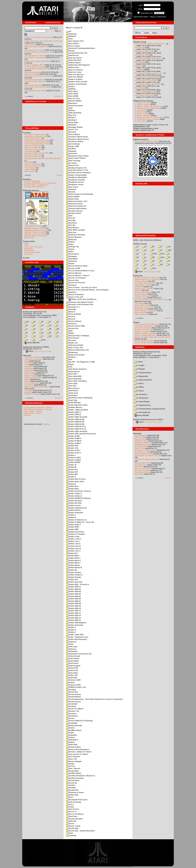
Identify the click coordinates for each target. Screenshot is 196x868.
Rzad (69, 833)
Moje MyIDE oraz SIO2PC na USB (148, 456)
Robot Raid (72, 673)
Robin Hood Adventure (76, 639)
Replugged (72, 259)
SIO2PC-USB (140, 437)
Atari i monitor (30, 171)
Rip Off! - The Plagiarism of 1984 (80, 362)
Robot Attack (73, 658)
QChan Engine (30, 169)
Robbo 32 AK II (73, 453)
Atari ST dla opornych (33, 164)
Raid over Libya (74, 72)
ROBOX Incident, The (76, 687)
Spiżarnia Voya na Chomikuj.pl (36, 236)
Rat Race (71, 149)
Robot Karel (72, 663)
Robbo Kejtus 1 (74, 525)
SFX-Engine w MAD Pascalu (35, 135)
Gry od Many (140, 88)
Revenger (71, 309)
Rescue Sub (72, 280)
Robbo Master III (74, 568)
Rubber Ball (72, 795)
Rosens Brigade (74, 761)
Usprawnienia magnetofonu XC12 (37, 140)
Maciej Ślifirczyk (141, 309)
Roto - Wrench (73, 768)
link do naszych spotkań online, (146, 141)
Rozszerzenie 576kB (142, 463)
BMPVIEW (28, 162)
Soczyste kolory (141, 465)
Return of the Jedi (75, 297)
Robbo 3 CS (72, 448)
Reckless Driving (74, 211)
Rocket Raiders (73, 697)
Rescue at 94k (73, 268)
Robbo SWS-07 (73, 601)
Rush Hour (72, 816)
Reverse (71, 312)
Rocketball (72, 704)
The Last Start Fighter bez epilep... (148, 84)
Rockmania (72, 716)
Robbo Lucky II (73, 539)
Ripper (70, 364)
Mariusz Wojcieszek (142, 292)
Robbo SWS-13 (73, 615)
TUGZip (48, 351)
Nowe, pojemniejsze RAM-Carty (147, 324)
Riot (69, 360)
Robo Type (72, 647)
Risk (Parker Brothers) (76, 369)
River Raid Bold (74, 379)
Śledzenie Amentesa (142, 296)
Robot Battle (72, 661)
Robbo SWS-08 (73, 603)
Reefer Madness (74, 237)
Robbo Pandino (74, 572)
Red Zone (71, 232)
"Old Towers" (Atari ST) (33, 357)
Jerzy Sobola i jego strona (144, 95)
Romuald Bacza (141, 294)
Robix (70, 644)
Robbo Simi (72, 579)
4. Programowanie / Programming (147, 108)
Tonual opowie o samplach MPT (36, 69)
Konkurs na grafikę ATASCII (145, 92)
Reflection (71, 240)
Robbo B (71, 484)
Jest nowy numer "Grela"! (34, 50)
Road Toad (72, 400)
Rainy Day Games (74, 106)
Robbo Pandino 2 (74, 575)
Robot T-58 (72, 675)
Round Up (71, 783)
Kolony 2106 (29, 374)
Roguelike (71, 735)
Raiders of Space (74, 79)
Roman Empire (73, 747)
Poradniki (27, 133)
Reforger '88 (72, 247)
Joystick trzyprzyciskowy (144, 454)
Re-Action (71, 163)
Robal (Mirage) (73, 402)
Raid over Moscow (75, 75)
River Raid (72, 374)
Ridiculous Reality (75, 345)
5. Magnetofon (141, 376)
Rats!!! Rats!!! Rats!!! (76, 158)
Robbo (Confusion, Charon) (78, 491)
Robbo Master (73, 565)
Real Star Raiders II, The (77, 170)
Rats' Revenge (73, 161)
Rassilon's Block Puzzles (77, 139)
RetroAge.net (140, 47)
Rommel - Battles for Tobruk (79, 752)
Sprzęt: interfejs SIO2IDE (144, 341)
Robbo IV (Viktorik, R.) (76, 520)
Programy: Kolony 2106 (144, 330)
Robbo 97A (72, 470)
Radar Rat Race (74, 60)
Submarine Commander (33, 359)
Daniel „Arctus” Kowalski (144, 289)
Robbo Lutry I (73, 541)
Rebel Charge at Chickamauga (79, 194)
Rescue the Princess (76, 283)
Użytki (146, 33)
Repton (70, 264)
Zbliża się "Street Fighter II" (35, 81)
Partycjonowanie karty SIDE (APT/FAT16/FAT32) (43, 158)
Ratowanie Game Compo (77, 156)
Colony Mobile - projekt (32, 413)
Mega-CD (138, 66)
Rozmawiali (138, 276)
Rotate (70, 764)
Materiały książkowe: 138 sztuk (36, 230)
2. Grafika (139, 365)
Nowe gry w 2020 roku (33, 146)
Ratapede (71, 151)
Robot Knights (73, 666)
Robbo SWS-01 (73, 587)
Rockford (71, 706)
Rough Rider (72, 771)
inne (42, 340)
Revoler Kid (72, 328)
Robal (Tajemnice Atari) (77, 405)
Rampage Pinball (74, 127)
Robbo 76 (71, 465)
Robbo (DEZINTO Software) (78, 498)
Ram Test (71, 115)
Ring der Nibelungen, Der (77, 350)
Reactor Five (72, 165)
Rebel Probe (72, 199)
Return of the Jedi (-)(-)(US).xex (83, 299)
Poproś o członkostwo (158, 17)
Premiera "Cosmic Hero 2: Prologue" (38, 76)
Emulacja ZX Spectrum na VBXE (37, 153)
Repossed (71, 261)
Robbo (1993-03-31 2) (76, 429)
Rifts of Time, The (74, 348)
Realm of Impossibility (76, 175)
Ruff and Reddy (74, 802)
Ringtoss (71, 357)
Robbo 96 (71, 467)
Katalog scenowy (140, 244)
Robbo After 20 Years (76, 479)
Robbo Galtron (73, 510)
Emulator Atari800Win (32, 181)
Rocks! (70, 718)
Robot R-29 (72, 668)
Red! (69, 216)
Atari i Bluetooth (141, 435)
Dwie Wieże (29, 385)
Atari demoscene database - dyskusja (38, 409)
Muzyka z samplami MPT (34, 65)
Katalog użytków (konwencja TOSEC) (148, 420)
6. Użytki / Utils (140, 112)
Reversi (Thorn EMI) (75, 326)
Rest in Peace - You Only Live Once (81, 287)
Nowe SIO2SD (140, 439)
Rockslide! (72, 723)
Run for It (71, 812)
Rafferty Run (72, 67)
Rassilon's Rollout (75, 141)
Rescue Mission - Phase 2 (78, 275)
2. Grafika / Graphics (142, 104)
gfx (169, 250)
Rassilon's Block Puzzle (77, 137)
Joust (26, 365)
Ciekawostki (139, 69)
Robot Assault (73, 656)
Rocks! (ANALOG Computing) (79, 721)
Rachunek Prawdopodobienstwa (80, 48)
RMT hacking (140, 62)
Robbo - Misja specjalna (77, 410)
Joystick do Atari (141, 446)
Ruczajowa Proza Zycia (77, 800)
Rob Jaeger (139, 303)
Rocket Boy (72, 692)
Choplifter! (28, 363)
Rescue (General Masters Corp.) (80, 271)
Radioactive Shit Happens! (78, 65)
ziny (153, 268)
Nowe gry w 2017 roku (33, 149)
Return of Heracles (75, 294)
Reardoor (71, 189)
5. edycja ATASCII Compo (34, 67)
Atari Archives (29, 250)
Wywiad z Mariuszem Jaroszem (147, 277)
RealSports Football (75, 180)
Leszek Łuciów (140, 298)
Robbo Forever (30, 372)
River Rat (71, 386)
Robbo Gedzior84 (74, 513)
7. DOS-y (139, 383)
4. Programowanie (143, 373)
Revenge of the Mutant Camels (80, 302)
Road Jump (72, 393)
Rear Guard (72, 187)
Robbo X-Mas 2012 (75, 635)
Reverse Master (74, 314)
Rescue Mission (74, 273)
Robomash (72, 651)
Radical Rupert (73, 63)
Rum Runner (72, 809)
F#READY (139, 287)
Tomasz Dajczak (141, 281)
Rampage (71, 125)
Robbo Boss (72, 486)
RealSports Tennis (75, 185)
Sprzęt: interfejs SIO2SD (144, 343)
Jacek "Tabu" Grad (142, 305)
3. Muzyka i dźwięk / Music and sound (149, 106)
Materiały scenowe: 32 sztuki (35, 228)
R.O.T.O (70, 766)
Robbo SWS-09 (73, 606)
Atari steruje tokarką (142, 472)
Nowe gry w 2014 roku (33, 166)
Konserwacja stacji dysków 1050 (37, 142)
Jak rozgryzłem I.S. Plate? (34, 56)
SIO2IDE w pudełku (142, 470)
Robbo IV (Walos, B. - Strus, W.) (80, 522)
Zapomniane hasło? (141, 17)
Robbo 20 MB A (74, 438)
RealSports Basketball (76, 177)
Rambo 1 (71, 117)
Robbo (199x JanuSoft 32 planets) (81, 434)
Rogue (70, 733)
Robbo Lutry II (73, 544)
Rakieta (70, 110)
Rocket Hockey (73, 694)
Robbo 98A (72, 474)
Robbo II (71, 515)
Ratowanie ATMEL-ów (143, 443)
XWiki (26, 245)
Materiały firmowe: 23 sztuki (35, 232)
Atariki (27, 243)
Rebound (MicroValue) (76, 208)
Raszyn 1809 (72, 146)
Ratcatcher (72, 153)
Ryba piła (71, 821)
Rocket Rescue (73, 702)
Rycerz (70, 824)
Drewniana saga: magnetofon (36, 46)
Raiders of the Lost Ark (77, 82)
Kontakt (26, 258)
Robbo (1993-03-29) (75, 422)
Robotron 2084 (73, 680)
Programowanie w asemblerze (146, 81)
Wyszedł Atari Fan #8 (32, 85)
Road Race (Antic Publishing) (79, 398)
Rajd (69, 108)
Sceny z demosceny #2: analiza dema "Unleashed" (44, 41)
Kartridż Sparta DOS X (33, 138)
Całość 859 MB (141, 415)
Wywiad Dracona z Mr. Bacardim (147, 279)
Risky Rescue (73, 371)
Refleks (70, 242)
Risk (69, 367)
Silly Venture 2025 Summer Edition (38, 87)
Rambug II (71, 120)
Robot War (72, 678)
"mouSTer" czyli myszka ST (145, 326)
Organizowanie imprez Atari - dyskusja (38, 408)
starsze (60, 175)
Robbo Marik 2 (73, 558)
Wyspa (27, 379)
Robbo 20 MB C (74, 443)
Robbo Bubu (72, 489)
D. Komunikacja (142, 402)
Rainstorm (72, 103)
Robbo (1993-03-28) (75, 419)
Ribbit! (70, 333)
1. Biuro (139, 362)
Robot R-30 (72, 670)
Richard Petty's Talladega (78, 336)
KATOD (138, 290)
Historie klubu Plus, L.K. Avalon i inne (38, 52)
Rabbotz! (71, 36)
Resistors (71, 285)
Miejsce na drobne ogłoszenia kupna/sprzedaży (153, 337)
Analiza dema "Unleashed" (34, 58)
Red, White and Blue (75, 230)
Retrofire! (71, 292)
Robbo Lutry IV (73, 549)
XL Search (28, 254)
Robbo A (71, 477)
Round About (73, 780)
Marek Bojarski (140, 312)
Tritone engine (30, 168)
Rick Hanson (73, 338)
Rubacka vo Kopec (75, 792)
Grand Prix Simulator (32, 394)
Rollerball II (72, 740)
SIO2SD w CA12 (141, 441)
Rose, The (71, 759)
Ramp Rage (72, 122)
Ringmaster (72, 352)
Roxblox (71, 785)
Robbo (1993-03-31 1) (76, 426)
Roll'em (70, 737)
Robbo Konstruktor (75, 532)
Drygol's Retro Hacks (32, 252)
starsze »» (58, 96)
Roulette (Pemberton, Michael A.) (81, 776)
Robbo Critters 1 (74, 493)
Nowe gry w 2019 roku (33, 147)
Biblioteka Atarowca (31, 190)
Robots (70, 682)
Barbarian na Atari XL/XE (144, 51)
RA (69, 31)
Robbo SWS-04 (73, 594)
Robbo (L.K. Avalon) (75, 534)
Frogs (27, 361)
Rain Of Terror (73, 98)
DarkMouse (139, 474)
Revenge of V (73, 307)
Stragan (136, 322)
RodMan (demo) (74, 730)
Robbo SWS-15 (73, 620)
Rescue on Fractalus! (76, 278)
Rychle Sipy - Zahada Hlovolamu (80, 831)
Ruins (70, 804)
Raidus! (70, 87)
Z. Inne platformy (142, 412)
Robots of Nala (73, 685)
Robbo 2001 (72, 446)
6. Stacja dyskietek (143, 380)
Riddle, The (72, 343)
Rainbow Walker (74, 101)
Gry (139, 33)
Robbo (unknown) (75, 625)
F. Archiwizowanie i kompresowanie (150, 409)
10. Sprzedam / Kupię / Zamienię (147, 119)
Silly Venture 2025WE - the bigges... (148, 58)
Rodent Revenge (74, 726)
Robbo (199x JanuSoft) (77, 431)
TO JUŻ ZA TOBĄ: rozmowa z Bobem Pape (151, 300)
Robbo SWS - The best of (77, 584)
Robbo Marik (73, 556)
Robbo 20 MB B (74, 441)
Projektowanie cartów (143, 445)
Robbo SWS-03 (73, 591)
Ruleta (70, 807)
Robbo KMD (72, 529)
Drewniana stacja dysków (34, 80)
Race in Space (73, 46)
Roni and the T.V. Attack (77, 754)
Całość (29, 351)
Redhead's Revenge (75, 235)
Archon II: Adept (31, 376)
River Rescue (73, 388)
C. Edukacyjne (141, 398)
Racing (70, 51)
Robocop (71, 649)
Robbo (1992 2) (73, 414)
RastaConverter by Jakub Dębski (147, 77)
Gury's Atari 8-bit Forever (34, 247)
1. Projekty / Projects (142, 103)
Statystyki (27, 415)
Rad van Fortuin (74, 58)
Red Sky (71, 225)
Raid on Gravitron (74, 70)
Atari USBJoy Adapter (143, 328)
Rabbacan (71, 34)
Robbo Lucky (73, 537)
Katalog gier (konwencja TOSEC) (36, 347)
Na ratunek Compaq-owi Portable (37, 61)
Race (69, 39)
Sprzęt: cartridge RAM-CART (146, 335)
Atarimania (28, 249)
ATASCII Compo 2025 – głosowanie (38, 37)
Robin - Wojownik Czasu (77, 637)
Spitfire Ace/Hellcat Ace (33, 377)
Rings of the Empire (75, 355)
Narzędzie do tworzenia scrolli (36, 136)
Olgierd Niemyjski (141, 314)
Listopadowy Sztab (142, 55)
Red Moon (71, 223)
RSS (58, 31)
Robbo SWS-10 (73, 608)
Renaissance (73, 254)
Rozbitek (71, 788)
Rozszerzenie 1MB (142, 452)
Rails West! (72, 91)
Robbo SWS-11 (73, 611)
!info (153, 254)
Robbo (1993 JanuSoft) (77, 417)
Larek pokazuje (30, 151)
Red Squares (73, 228)
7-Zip (43, 351)
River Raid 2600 (74, 376)
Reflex (70, 244)
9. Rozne (139, 391)
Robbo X (71, 632)
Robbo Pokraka (74, 577)
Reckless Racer (74, 213)
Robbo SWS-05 (73, 596)
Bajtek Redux (29, 238)
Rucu (70, 797)
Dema (155, 33)
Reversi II (71, 324)
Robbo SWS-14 (73, 618)
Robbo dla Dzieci (74, 501)
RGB (69, 331)
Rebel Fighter (73, 196)
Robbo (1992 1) (73, 412)
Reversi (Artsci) (74, 321)
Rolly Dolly (72, 745)
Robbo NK (72, 570)
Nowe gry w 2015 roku (33, 157)
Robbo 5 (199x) (73, 460)
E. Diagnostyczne (142, 405)
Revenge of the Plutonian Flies (80, 304)
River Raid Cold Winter (76, 381)
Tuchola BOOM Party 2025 (35, 91)
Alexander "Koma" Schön (144, 307)
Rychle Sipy (72, 828)
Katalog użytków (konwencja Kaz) (147, 352)
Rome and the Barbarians (78, 749)
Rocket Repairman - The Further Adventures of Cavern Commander (94, 699)
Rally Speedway (74, 113)
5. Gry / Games (140, 110)
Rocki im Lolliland (75, 709)
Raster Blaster (73, 144)
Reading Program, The (76, 168)
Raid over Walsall (74, 77)
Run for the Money (75, 814)
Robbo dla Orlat (74, 503)
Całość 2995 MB (32, 343)
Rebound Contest (74, 204)
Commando (29, 366)
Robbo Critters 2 (74, 496)
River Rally (72, 383)
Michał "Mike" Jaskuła (143, 285)
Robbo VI (71, 630)
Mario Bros (29, 368)
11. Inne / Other (141, 121)
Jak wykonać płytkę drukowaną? (147, 459)
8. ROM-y (139, 387)
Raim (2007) (72, 94)
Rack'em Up (72, 55)
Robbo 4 (71, 455)
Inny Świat (28, 390)
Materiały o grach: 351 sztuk (35, 234)
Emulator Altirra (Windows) (34, 187)
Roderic (71, 728)
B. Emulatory (141, 394)
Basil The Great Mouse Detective (37, 387)
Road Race (72, 395)
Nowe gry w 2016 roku (33, 155)
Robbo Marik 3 (73, 560)
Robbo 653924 (73, 462)
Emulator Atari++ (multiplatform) (36, 185)
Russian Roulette (74, 819)
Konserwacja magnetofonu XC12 (37, 144)
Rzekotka (71, 835)
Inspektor (28, 392)
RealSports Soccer (75, 182)
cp (168, 246)
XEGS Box (139, 467)
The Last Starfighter (32, 383)
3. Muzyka (139, 369)
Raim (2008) (72, 96)
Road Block (72, 391)
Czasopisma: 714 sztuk (33, 227)
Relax (70, 252)
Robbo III (71, 517)
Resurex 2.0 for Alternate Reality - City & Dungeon (87, 290)
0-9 (26, 322)
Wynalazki (137, 433)
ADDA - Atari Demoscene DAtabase (147, 240)
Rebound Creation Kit (76, 206)
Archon (27, 381)
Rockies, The (73, 711)
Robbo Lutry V (73, 551)
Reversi (70, 316)
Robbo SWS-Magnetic (76, 623)
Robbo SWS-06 (73, 599)
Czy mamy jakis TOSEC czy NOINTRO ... (150, 44)
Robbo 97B (72, 472)
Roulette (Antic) (74, 773)
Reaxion (71, 192)
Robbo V (71, 627)
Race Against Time (75, 41)
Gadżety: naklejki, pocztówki (145, 333)
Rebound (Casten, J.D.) (77, 201)
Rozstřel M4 (72, 790)
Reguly (70, 249)
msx (161, 257)
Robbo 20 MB (73, 436)
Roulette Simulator (75, 778)
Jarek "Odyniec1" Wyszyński (145, 311)
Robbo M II (72, 553)
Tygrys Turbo (140, 448)
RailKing (71, 89)
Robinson (71, 642)
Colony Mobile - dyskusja (33, 411)
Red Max (71, 220)
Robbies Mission (74, 407)
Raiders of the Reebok (76, 84)
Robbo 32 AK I (73, 450)
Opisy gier (27, 355)
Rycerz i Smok (73, 826)
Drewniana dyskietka (32, 72)
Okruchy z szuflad (31, 74)
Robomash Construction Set (79, 654)
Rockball (71, 690)
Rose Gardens (73, 756)
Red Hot (71, 218)
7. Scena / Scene (141, 114)
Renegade (71, 256)
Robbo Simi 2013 (74, 582)
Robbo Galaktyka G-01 (76, 508)
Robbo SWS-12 (73, 613)
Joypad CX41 (30, 45)
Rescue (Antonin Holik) (77, 266)
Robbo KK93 (72, 527)
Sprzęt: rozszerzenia (142, 331)
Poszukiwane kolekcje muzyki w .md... (149, 73)
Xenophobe (29, 370)
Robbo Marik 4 (73, 563)
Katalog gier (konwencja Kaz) (35, 312)
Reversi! (71, 319)
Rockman (71, 714)
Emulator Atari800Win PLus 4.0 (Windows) (40, 183)
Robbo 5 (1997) (73, 458)
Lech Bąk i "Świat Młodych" (145, 283)
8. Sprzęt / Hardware (142, 115)
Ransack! (71, 132)
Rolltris (70, 742)
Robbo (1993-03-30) (75, 424)
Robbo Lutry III (73, 546)
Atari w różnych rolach (143, 468)
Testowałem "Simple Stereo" (145, 450)
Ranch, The (72, 129)
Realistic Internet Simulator (78, 173)
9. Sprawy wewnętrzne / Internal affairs (149, 117)
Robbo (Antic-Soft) (75, 481)
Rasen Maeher (73, 134)
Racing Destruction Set (77, 53)
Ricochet (71, 340)
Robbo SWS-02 (73, 589)
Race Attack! (72, 43)
